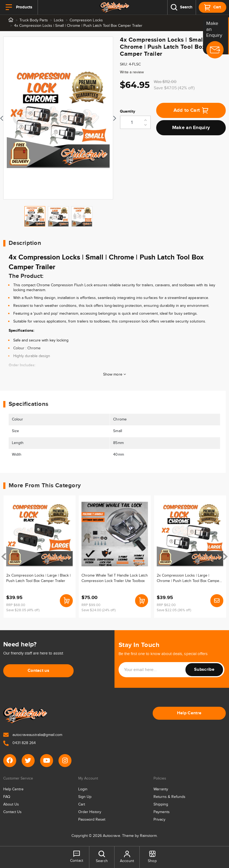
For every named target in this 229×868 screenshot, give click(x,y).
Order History (90, 812)
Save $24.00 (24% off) (99, 610)
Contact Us (12, 812)
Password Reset (92, 820)
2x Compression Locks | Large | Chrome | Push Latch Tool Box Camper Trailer (189, 578)
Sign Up (85, 797)
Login (83, 789)
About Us (11, 804)
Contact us (38, 671)
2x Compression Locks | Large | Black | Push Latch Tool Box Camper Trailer (39, 578)
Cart (82, 804)
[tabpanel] (58, 118)
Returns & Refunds (169, 797)
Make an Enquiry (191, 128)
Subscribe (204, 670)
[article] (40, 557)
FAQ (7, 797)
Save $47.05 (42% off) (174, 88)
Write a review (132, 72)
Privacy (159, 820)
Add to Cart (191, 110)
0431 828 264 (19, 743)
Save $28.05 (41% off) (23, 610)
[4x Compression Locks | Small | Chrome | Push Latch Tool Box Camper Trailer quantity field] (135, 122)
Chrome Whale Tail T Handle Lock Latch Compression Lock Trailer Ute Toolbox (115, 578)
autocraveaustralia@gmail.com (33, 735)
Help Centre (189, 713)
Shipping (161, 804)
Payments (162, 812)
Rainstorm (148, 836)
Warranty (161, 789)
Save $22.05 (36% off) (174, 610)
